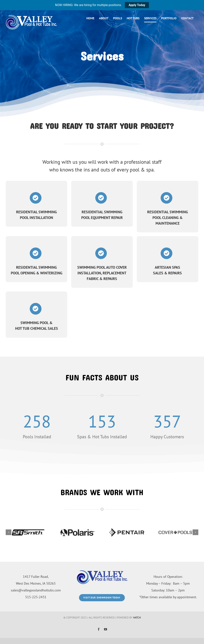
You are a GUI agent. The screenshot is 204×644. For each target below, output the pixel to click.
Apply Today (137, 5)
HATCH (137, 618)
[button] (9, 533)
